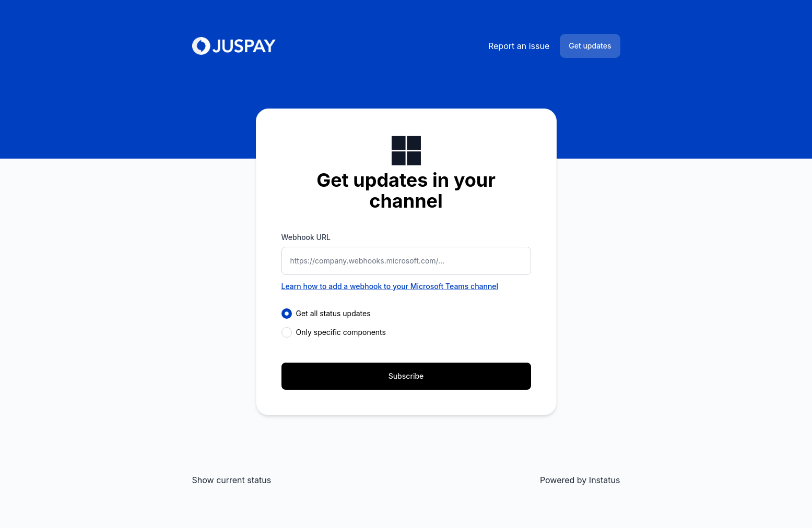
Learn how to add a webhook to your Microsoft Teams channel (390, 286)
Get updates (590, 46)
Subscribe (406, 376)
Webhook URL (306, 237)
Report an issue (519, 46)
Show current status (232, 480)
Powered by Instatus (580, 480)
